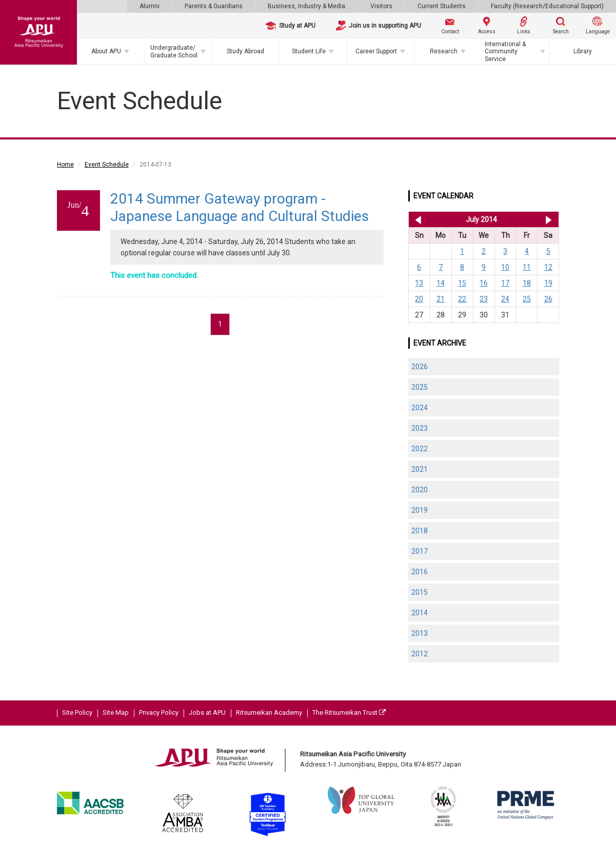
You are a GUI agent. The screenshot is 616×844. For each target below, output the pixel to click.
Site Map (116, 712)
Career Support (376, 51)
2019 (420, 510)
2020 (420, 490)
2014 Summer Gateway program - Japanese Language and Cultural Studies (240, 207)
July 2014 (481, 219)
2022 (420, 449)
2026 (420, 367)
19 (548, 283)
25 (527, 299)
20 (419, 299)
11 (527, 267)
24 (505, 299)
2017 (420, 551)
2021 (420, 469)
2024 (420, 408)
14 (441, 283)
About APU (106, 51)
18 (527, 283)
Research (444, 51)
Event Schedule (107, 165)
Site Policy (77, 712)
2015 (420, 592)
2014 (420, 613)
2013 (420, 633)
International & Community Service (505, 52)
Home (65, 165)
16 (484, 283)
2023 (420, 428)
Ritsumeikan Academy (269, 712)
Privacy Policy (159, 712)
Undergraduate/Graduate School (174, 51)
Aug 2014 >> (549, 219)
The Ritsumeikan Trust (349, 712)
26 (548, 299)
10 (505, 267)
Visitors (381, 6)
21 (441, 299)
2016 (420, 572)
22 (462, 299)
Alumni (150, 6)
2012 (420, 654)
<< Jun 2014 (416, 219)
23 (484, 299)
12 (548, 267)
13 (419, 283)
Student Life (309, 51)
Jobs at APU (207, 712)
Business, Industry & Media (306, 6)
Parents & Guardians (214, 6)
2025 (420, 387)
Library (583, 51)
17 (505, 283)
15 (462, 283)
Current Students (442, 6)
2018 (420, 531)
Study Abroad (245, 51)
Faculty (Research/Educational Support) (547, 6)
